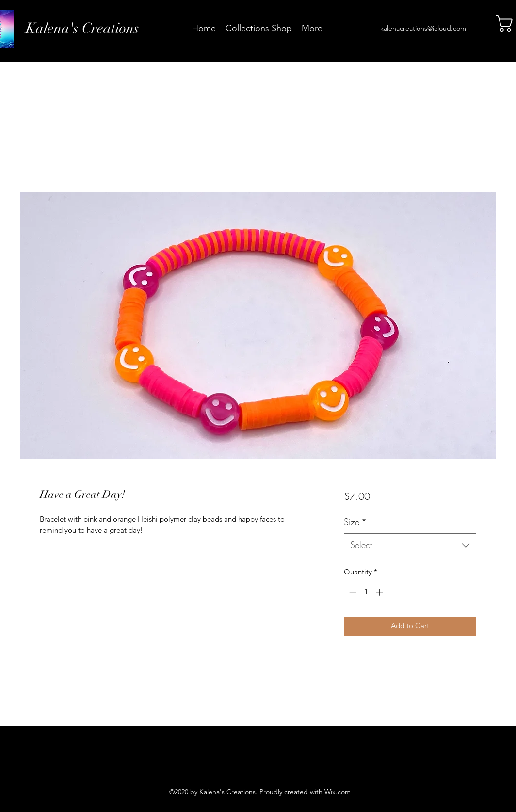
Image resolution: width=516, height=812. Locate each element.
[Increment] (380, 592)
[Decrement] (352, 592)
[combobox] (410, 545)
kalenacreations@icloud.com (423, 28)
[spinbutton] (366, 592)
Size (355, 522)
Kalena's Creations (82, 28)
